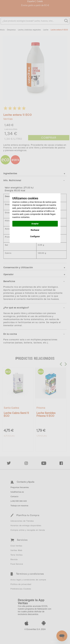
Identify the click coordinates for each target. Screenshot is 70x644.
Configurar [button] (35, 236)
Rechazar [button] (35, 230)
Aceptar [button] (35, 224)
